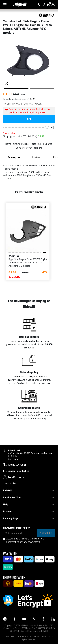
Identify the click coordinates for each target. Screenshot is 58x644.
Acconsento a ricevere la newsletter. (25, 540)
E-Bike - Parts (29, 144)
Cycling (17, 144)
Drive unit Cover (24, 148)
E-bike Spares (45, 144)
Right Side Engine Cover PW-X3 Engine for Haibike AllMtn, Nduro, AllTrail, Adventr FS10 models (22, 263)
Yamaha (38, 148)
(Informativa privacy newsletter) (23, 542)
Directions (13, 459)
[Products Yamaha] (46, 15)
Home (8, 144)
